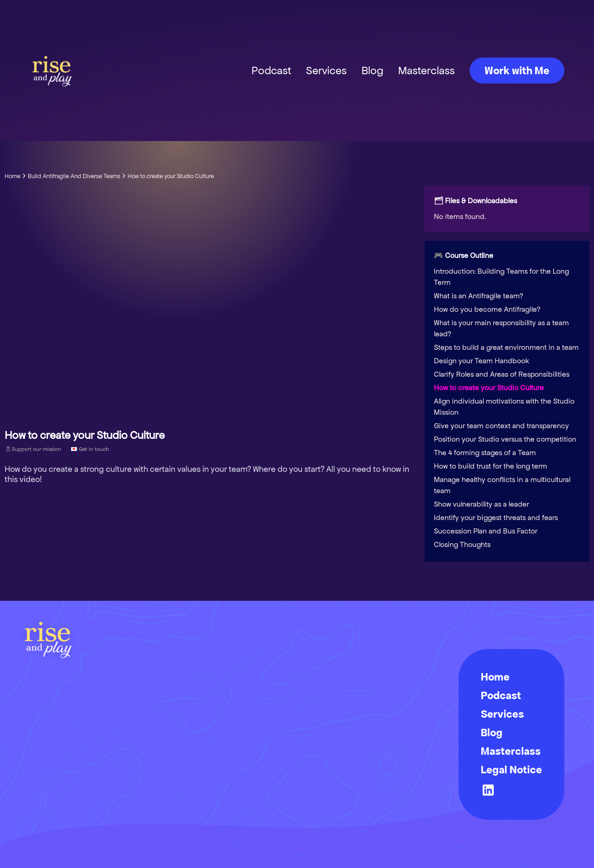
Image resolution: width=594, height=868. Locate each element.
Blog (372, 71)
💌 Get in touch (90, 449)
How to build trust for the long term (491, 466)
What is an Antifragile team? (478, 296)
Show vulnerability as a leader (481, 504)
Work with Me (517, 71)
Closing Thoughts (462, 544)
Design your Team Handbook (481, 361)
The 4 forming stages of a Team (485, 453)
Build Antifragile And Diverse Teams (74, 176)
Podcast (271, 71)
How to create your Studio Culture (489, 388)
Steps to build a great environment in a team (506, 347)
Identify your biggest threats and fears (496, 518)
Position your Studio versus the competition (505, 439)
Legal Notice (511, 770)
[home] (52, 71)
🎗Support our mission (33, 449)
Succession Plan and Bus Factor (486, 531)
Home (13, 176)
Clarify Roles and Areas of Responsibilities (502, 374)
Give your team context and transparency (501, 426)
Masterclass (426, 71)
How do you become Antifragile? (487, 309)
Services (326, 71)
